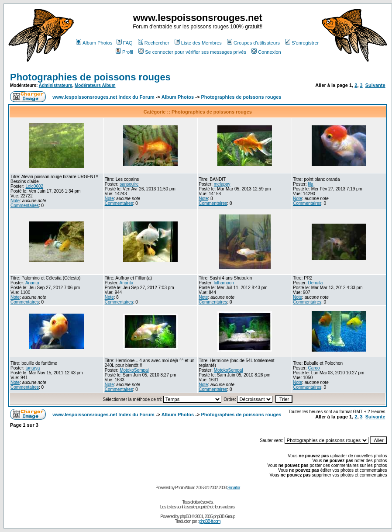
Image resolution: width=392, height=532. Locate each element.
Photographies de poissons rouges (90, 77)
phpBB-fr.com (210, 521)
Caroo (314, 368)
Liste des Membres (198, 43)
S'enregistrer (302, 43)
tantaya (33, 368)
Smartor (234, 488)
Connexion (266, 52)
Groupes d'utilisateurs (253, 43)
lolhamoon (224, 283)
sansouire (129, 184)
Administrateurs (56, 85)
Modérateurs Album (95, 85)
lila (310, 184)
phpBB (185, 516)
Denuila (315, 283)
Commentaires (25, 206)
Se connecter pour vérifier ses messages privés (192, 52)
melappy (222, 184)
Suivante (375, 85)
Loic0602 (34, 186)
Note (15, 201)
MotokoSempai (134, 370)
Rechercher (154, 43)
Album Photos (94, 43)
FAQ (125, 43)
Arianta (32, 283)
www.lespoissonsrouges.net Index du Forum (103, 97)
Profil (124, 52)
